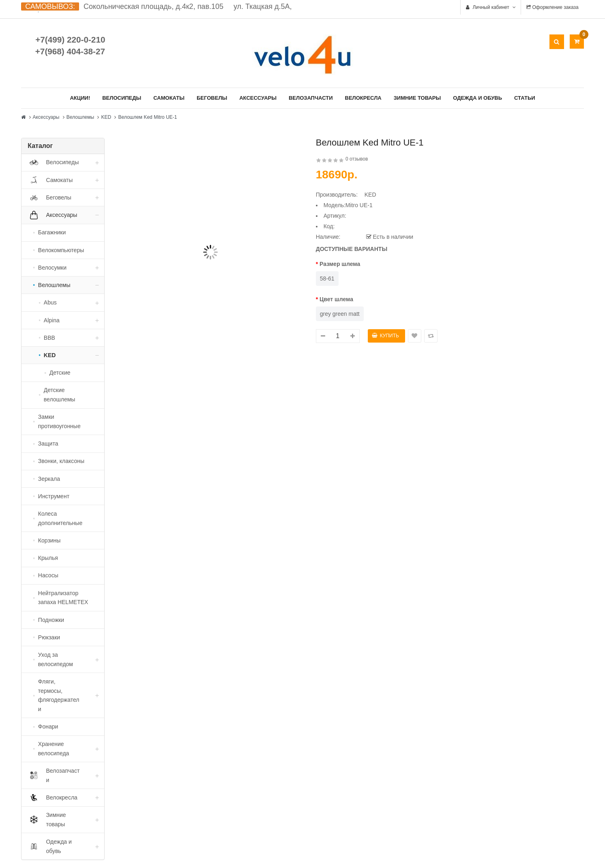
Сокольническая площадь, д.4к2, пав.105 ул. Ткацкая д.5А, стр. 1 (156, 11)
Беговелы (212, 98)
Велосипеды (122, 98)
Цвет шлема (336, 299)
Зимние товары (417, 98)
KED (106, 117)
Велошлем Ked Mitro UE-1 (147, 117)
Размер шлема (340, 264)
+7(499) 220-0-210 (70, 40)
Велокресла (363, 98)
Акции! (80, 98)
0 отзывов (357, 159)
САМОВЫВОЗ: (50, 6)
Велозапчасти (311, 98)
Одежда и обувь (477, 98)
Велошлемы (80, 117)
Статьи (525, 98)
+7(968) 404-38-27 (70, 51)
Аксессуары (258, 98)
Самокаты (169, 98)
